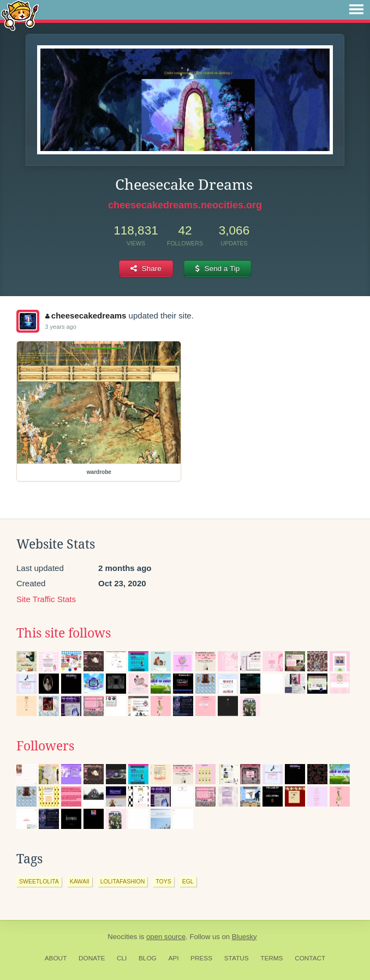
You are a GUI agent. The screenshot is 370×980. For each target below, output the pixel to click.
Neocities (122, 937)
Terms (271, 958)
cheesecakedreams (86, 315)
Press (201, 958)
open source (166, 937)
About (56, 958)
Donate (92, 958)
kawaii (80, 881)
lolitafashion (123, 881)
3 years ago (60, 327)
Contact (310, 958)
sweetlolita (39, 881)
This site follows (64, 633)
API (173, 958)
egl (188, 881)
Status (237, 958)
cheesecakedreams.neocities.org (185, 205)
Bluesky (244, 937)
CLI (122, 958)
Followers (45, 746)
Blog (148, 958)
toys (163, 881)
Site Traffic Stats (46, 599)
